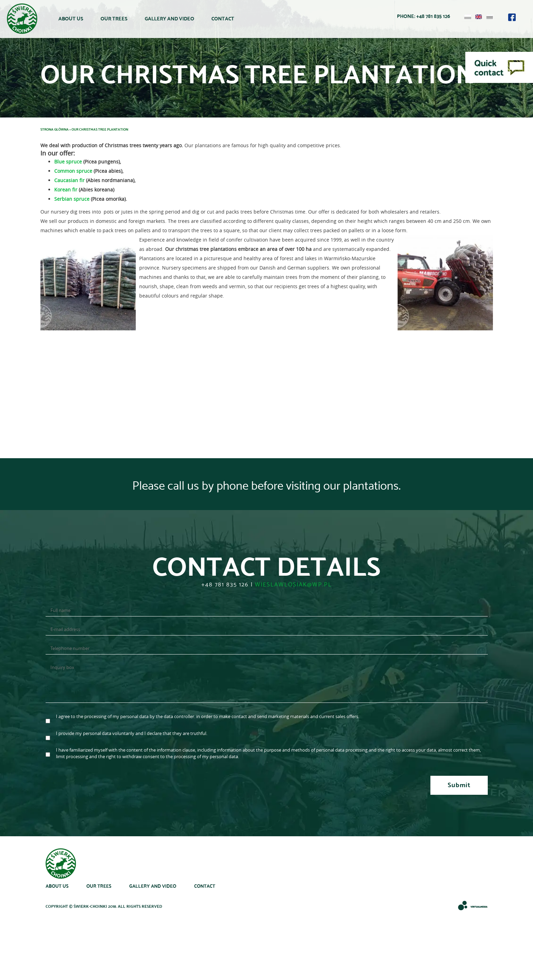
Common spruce (73, 171)
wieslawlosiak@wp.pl (293, 584)
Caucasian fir (69, 180)
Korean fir (66, 190)
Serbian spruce (72, 199)
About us (71, 18)
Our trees (114, 18)
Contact (223, 18)
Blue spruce (68, 162)
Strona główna (55, 129)
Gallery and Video (169, 18)
